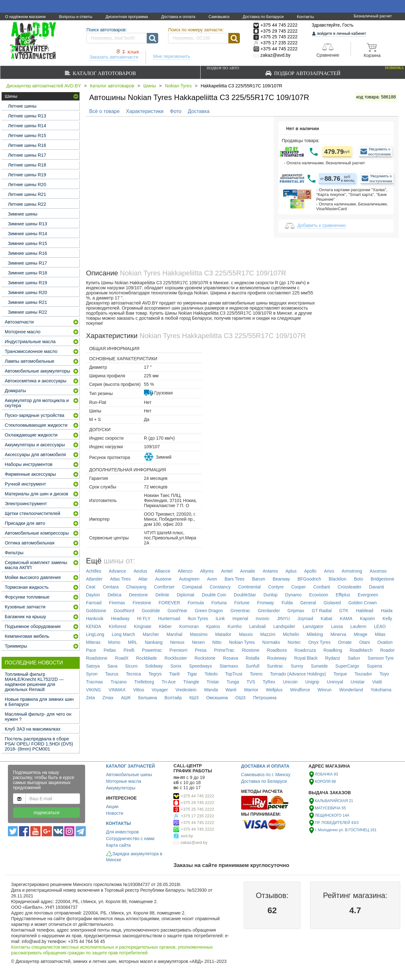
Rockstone (205, 658)
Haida (387, 611)
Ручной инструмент (25, 484)
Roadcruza (305, 650)
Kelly (387, 619)
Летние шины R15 (27, 135)
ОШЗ (240, 698)
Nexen (198, 642)
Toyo (384, 674)
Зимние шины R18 (28, 273)
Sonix (176, 666)
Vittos (139, 690)
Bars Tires (235, 579)
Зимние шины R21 (28, 302)
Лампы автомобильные (30, 361)
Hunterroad (169, 619)
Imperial (240, 619)
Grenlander (269, 611)
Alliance (162, 571)
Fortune (242, 603)
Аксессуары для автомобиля (35, 455)
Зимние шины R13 (28, 224)
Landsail (258, 626)
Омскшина (217, 698)
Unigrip (312, 682)
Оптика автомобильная (30, 543)
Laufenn (358, 626)
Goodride (151, 611)
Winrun (325, 690)
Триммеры (16, 646)
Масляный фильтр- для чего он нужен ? (38, 717)
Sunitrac (275, 666)
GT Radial (322, 611)
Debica (115, 595)
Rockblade (146, 658)
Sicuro (131, 666)
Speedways (200, 666)
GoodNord (124, 611)
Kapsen (368, 619)
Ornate (345, 642)
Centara (111, 587)
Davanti (376, 587)
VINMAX (117, 690)
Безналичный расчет (373, 16)
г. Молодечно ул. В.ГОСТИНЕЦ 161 (346, 830)
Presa (201, 650)
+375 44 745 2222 (197, 796)
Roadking (333, 650)
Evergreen (368, 595)
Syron (92, 674)
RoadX (122, 658)
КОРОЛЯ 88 (325, 782)
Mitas (380, 634)
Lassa (337, 626)
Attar (143, 579)
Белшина (148, 698)
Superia (374, 666)
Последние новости (34, 663)
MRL (133, 642)
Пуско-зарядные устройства (34, 415)
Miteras (93, 642)
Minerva (338, 634)
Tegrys (155, 674)
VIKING (93, 690)
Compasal (192, 587)
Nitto (217, 642)
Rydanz (333, 658)
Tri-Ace (169, 682)
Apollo (310, 571)
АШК (126, 698)
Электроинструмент (26, 504)
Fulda (287, 603)
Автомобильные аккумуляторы (37, 371)
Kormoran (189, 626)
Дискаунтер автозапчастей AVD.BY (44, 86)
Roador (387, 650)
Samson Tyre (381, 658)
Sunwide (319, 666)
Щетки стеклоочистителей (32, 513)
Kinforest (118, 626)
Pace (91, 650)
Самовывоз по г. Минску (266, 775)
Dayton (93, 595)
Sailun (354, 658)
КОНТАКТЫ (118, 823)
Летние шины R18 (27, 165)
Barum (259, 579)
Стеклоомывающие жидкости (36, 425)
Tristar (213, 682)
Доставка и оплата (178, 17)
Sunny (297, 666)
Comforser (164, 587)
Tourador (363, 674)
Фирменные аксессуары (30, 474)
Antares (270, 571)
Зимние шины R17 (28, 263)
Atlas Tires (120, 579)
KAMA (346, 619)
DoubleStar (245, 595)
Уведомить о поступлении (379, 151)
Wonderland (351, 690)
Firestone (142, 603)
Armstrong (352, 571)
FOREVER (169, 603)
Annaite (248, 571)
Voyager (160, 690)
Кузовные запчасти (25, 607)
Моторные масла (124, 781)
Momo (114, 642)
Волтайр (173, 698)
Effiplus (343, 595)
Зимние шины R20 (28, 292)
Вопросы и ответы (75, 17)
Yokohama (381, 690)
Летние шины (22, 106)
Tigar (192, 674)
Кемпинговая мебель (27, 636)
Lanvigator (313, 626)
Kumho (234, 626)
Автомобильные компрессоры (37, 533)
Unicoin (290, 682)
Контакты (305, 17)
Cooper (298, 587)
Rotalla (252, 658)
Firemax (117, 603)
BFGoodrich (309, 579)
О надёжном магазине (25, 17)
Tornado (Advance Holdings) (298, 674)
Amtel (227, 571)
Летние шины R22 (27, 204)
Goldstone (96, 611)
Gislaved (332, 603)
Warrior (251, 690)
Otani (364, 642)
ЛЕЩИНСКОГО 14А (332, 815)
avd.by (187, 836)
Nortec (294, 642)
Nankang (154, 642)
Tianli (174, 674)
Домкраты (15, 391)
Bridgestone (382, 579)
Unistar (358, 682)
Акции (112, 807)
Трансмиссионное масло (31, 351)
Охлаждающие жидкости (31, 435)
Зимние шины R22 (28, 312)
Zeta (90, 698)
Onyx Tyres (319, 642)
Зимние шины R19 (28, 283)
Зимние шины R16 (28, 253)
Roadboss (277, 650)
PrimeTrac (224, 650)
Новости (115, 813)
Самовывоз (219, 17)
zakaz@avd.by (194, 842)
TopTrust (234, 674)
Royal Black (306, 658)
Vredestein (186, 690)
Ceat (91, 587)
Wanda (211, 690)
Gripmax (296, 611)
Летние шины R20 (27, 185)
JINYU (283, 619)
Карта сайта (118, 845)
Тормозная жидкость (27, 587)
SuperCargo (347, 666)
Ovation (385, 642)
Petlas (110, 650)
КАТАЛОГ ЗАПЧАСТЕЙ (131, 766)
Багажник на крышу (25, 617)
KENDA (94, 626)
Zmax (108, 698)
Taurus (112, 674)
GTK (344, 611)
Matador (223, 634)
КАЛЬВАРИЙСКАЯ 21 (334, 801)
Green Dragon (209, 611)
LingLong (95, 634)
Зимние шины (23, 214)
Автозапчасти (19, 322)
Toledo (211, 674)
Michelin (291, 634)
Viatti (377, 682)
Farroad (94, 603)
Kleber (165, 626)
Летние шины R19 (27, 175)
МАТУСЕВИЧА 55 (330, 808)
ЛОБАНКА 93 (326, 774)
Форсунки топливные (27, 597)
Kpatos (213, 626)
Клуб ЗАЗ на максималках (33, 729)
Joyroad (305, 619)
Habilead (365, 611)
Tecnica (133, 674)
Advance (117, 571)
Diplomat (186, 595)
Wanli (231, 690)
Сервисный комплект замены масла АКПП (36, 565)
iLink (220, 619)
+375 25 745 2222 (197, 809)
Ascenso (378, 571)
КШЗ (194, 698)
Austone (163, 579)
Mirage (361, 634)
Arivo (329, 571)
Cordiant (322, 587)
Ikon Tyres (198, 619)
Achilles (94, 571)
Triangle (191, 682)
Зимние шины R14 (28, 234)
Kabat (327, 619)
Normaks (271, 642)
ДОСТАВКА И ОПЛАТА (265, 766)
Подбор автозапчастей (305, 71)
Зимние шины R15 (28, 243)
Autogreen (189, 579)
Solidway (154, 666)
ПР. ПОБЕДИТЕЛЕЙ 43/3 (337, 823)
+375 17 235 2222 (197, 816)
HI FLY (144, 619)
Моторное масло (23, 332)
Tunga (233, 682)
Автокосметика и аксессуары (36, 381)
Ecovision (319, 595)
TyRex (269, 682)
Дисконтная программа (127, 17)
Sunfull (253, 666)
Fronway (265, 603)
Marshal (174, 634)
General (308, 603)
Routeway (277, 658)
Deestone (138, 595)
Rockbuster (176, 658)
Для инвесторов (122, 832)
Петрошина (265, 698)
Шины (150, 86)
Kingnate (143, 626)
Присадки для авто (25, 523)
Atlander (94, 579)
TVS (251, 682)
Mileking (315, 634)
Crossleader (349, 587)
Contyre (276, 587)
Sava (112, 666)
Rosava (231, 658)
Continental (249, 587)
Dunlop (271, 595)
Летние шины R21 (27, 194)
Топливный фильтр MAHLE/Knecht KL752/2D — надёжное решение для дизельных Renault (34, 682)
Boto (359, 579)
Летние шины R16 (27, 145)
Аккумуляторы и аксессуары (35, 445)
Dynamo (293, 595)
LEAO (380, 626)
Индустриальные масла (30, 342)
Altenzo (185, 571)
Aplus (291, 571)
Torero (256, 674)
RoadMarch (361, 650)
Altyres (207, 571)
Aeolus (140, 571)
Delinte (162, 595)
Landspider (284, 626)
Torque (340, 674)
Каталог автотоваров (103, 73)
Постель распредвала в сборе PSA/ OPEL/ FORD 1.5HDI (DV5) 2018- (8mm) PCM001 (39, 744)
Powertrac (152, 650)
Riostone (250, 650)
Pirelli (129, 650)
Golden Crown (363, 603)
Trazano (119, 682)
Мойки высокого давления (33, 577)
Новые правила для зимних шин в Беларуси (39, 702)
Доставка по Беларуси (263, 17)
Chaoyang (136, 587)
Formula (196, 603)
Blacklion (338, 579)
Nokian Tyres (178, 86)
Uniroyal (335, 682)
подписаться (46, 813)
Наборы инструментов (29, 464)
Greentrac (240, 611)
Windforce (300, 690)
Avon (212, 579)
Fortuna (219, 603)
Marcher (151, 634)
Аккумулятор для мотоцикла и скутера (37, 403)
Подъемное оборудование (33, 626)
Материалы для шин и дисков (36, 494)
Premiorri (178, 650)
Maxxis (246, 634)
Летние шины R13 (27, 116)
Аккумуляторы (121, 788)
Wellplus (274, 690)
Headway (120, 619)
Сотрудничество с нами (130, 839)
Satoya (93, 666)
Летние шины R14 (27, 126)
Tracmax (95, 682)
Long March (123, 634)
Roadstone (97, 658)
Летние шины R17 (27, 155)
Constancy (220, 587)
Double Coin (214, 595)
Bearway (281, 579)
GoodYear (177, 611)
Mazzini (268, 634)
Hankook (95, 619)
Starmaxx (229, 666)
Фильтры (14, 553)
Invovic (263, 619)
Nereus (177, 642)
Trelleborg (144, 682)
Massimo (199, 634)
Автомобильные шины (129, 775)
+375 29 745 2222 (197, 803)
